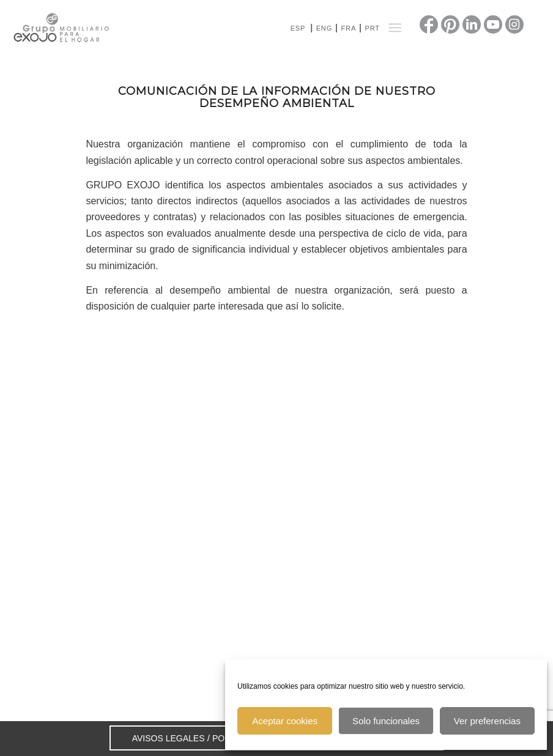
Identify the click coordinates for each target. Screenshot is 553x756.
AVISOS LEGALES (169, 738)
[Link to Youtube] (493, 24)
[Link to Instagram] (514, 24)
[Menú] (395, 28)
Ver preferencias (487, 721)
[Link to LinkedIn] (472, 24)
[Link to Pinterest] (450, 24)
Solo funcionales (386, 721)
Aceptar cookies (285, 721)
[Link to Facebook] (429, 24)
